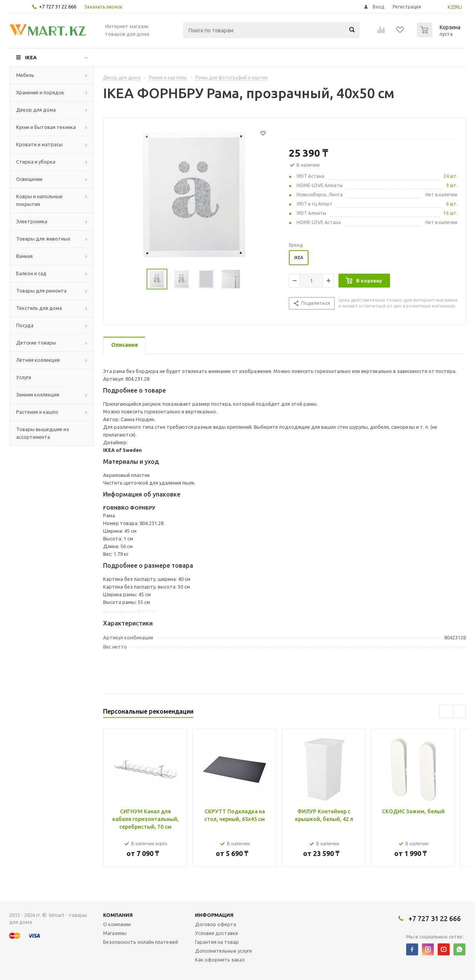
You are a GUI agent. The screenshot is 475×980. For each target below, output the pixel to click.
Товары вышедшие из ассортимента (42, 433)
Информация (214, 915)
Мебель (25, 75)
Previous (137, 279)
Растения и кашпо (37, 412)
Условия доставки (217, 933)
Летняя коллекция (38, 360)
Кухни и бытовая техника (46, 127)
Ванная (24, 256)
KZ (451, 7)
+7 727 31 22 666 (57, 7)
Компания (118, 915)
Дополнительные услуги (223, 951)
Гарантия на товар (217, 942)
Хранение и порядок (40, 92)
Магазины (115, 933)
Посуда (25, 325)
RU (459, 7)
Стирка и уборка (36, 162)
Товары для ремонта (41, 291)
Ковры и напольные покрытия (39, 200)
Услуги (24, 377)
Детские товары (36, 343)
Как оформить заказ (220, 960)
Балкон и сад (31, 273)
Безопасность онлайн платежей (141, 942)
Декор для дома (36, 110)
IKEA (31, 57)
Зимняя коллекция (38, 395)
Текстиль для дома (39, 308)
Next (250, 279)
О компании (117, 924)
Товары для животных (43, 239)
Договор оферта (216, 924)
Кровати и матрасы (39, 144)
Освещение (29, 179)
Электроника (32, 221)
